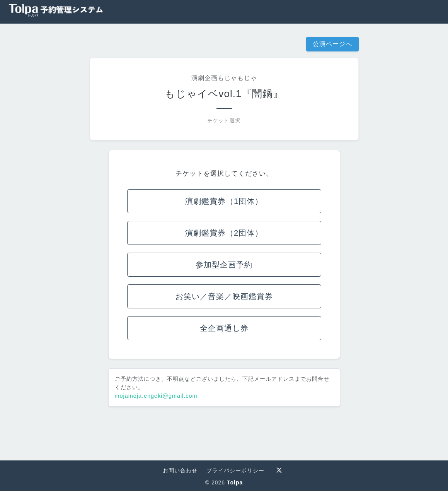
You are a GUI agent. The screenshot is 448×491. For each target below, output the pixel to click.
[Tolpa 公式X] (279, 470)
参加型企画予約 (224, 265)
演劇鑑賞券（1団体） (224, 201)
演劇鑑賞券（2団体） (224, 233)
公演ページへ (332, 44)
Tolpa (235, 482)
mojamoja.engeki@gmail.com (156, 396)
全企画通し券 (224, 328)
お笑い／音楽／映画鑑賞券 (224, 296)
